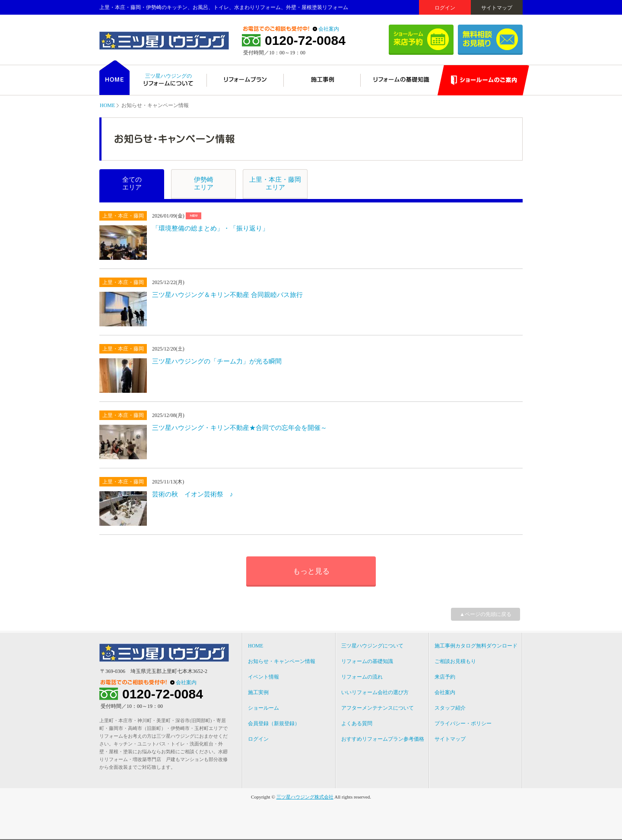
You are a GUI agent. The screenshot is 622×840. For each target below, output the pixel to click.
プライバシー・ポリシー (463, 723)
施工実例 (258, 692)
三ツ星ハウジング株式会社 (305, 797)
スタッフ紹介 (450, 708)
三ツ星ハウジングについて (372, 646)
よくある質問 (357, 723)
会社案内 (329, 29)
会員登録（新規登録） (274, 723)
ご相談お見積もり (455, 661)
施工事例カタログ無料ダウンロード (476, 646)
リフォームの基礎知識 (367, 661)
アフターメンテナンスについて (378, 708)
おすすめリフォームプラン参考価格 (383, 739)
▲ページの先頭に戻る (486, 614)
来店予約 (445, 677)
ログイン (445, 8)
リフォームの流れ (362, 677)
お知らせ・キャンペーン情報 (282, 661)
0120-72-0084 (305, 41)
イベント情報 (263, 677)
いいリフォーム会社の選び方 (375, 692)
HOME (107, 105)
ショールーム (263, 708)
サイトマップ (497, 8)
